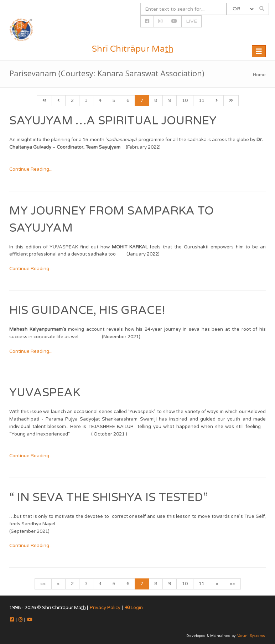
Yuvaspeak (45, 393)
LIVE (191, 21)
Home (259, 75)
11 (202, 101)
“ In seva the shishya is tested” (109, 498)
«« (43, 584)
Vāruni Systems (251, 636)
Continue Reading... (31, 169)
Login (134, 608)
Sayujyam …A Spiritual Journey (113, 121)
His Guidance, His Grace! (87, 310)
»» (232, 584)
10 (185, 101)
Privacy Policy (105, 608)
